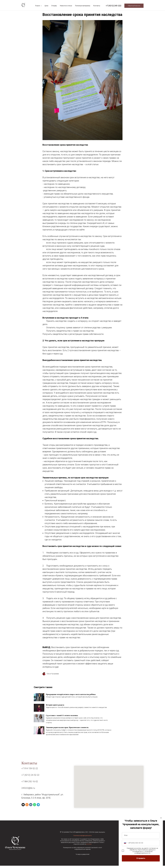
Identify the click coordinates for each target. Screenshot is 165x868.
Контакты (97, 6)
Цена (46, 6)
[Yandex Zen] (23, 807)
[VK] (31, 807)
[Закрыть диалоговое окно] (161, 818)
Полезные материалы (83, 6)
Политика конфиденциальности (82, 838)
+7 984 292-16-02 (30, 784)
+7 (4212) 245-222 (113, 6)
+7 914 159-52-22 (30, 771)
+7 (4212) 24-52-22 (30, 777)
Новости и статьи (66, 6)
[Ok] (27, 807)
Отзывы (54, 6)
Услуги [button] (38, 6)
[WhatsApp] (35, 807)
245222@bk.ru (28, 790)
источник (89, 847)
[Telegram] (38, 807)
